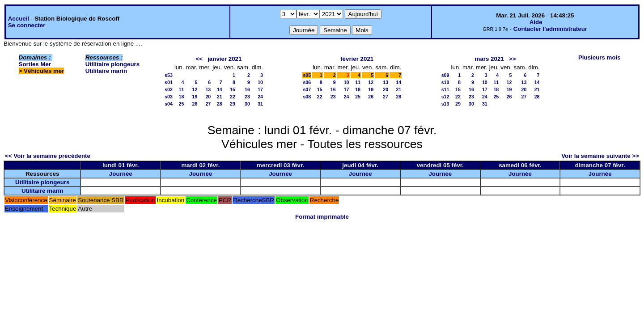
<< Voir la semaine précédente (48, 156)
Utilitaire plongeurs (112, 64)
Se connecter (27, 25)
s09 (445, 75)
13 (208, 89)
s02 (169, 89)
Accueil (19, 19)
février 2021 (357, 59)
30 (247, 104)
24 (260, 97)
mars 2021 (489, 59)
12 (195, 89)
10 (260, 82)
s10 (445, 82)
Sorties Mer (35, 64)
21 (220, 97)
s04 (169, 104)
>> (513, 59)
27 (208, 104)
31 (260, 104)
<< (199, 59)
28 (220, 104)
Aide (536, 22)
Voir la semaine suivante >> (600, 156)
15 (233, 89)
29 (233, 104)
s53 (169, 75)
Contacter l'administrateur (550, 29)
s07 (307, 89)
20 (208, 97)
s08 (307, 97)
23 (247, 97)
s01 (169, 82)
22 (233, 97)
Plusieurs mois (600, 57)
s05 (307, 75)
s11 (445, 89)
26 (195, 104)
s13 (445, 104)
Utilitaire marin (106, 71)
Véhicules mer (44, 71)
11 (182, 89)
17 (260, 89)
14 (220, 89)
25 (182, 104)
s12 (445, 97)
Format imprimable (322, 217)
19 (195, 97)
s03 (169, 97)
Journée (121, 174)
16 (247, 89)
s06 (307, 82)
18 (182, 97)
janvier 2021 (225, 59)
